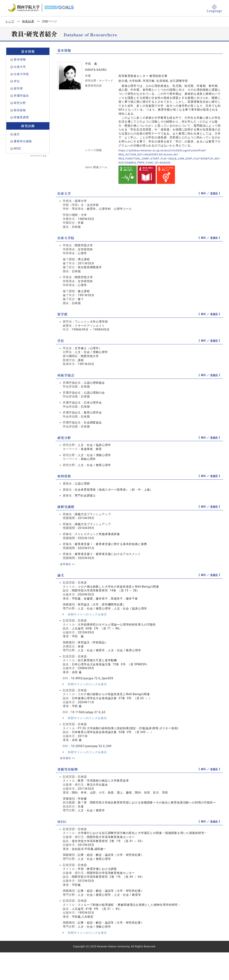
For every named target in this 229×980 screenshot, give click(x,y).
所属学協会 (21, 96)
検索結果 (28, 21)
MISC (18, 149)
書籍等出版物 (23, 141)
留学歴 (18, 88)
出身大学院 (21, 74)
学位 (17, 81)
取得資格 (20, 110)
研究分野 (20, 103)
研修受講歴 (21, 117)
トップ (10, 21)
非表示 (214, 193)
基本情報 (20, 59)
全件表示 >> (68, 564)
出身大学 (20, 67)
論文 (17, 134)
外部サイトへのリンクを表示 (85, 614)
